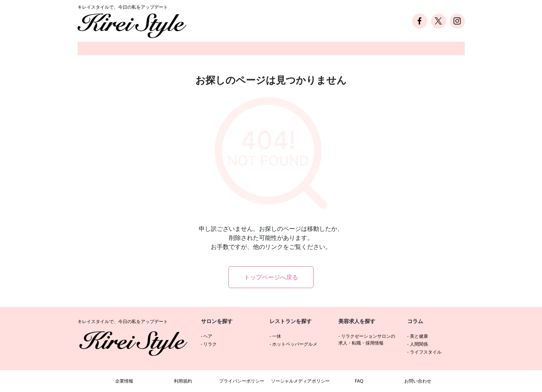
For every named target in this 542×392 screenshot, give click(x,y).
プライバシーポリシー (242, 381)
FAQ (359, 381)
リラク (210, 344)
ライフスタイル (426, 352)
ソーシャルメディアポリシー (300, 381)
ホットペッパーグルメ (295, 344)
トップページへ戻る (271, 277)
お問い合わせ (418, 381)
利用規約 (183, 381)
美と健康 (419, 336)
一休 (277, 336)
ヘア (208, 336)
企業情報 (124, 381)
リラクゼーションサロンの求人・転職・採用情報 (367, 339)
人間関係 (419, 344)
